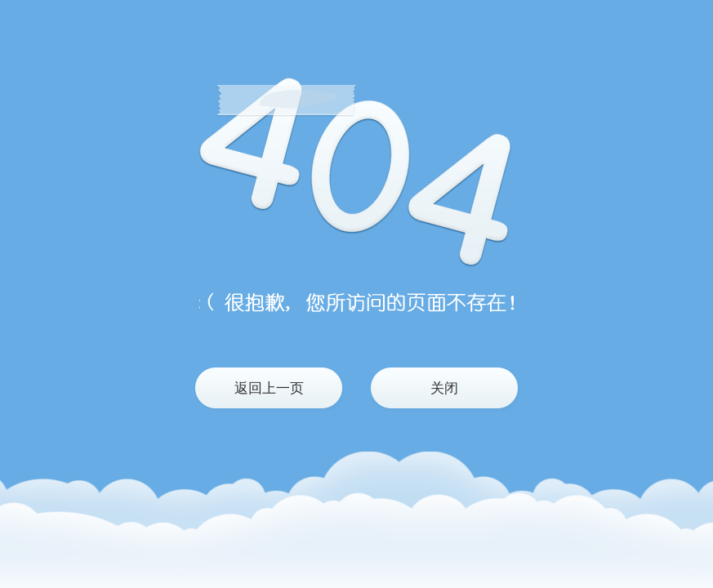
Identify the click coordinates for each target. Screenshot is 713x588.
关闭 (444, 388)
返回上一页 (269, 388)
